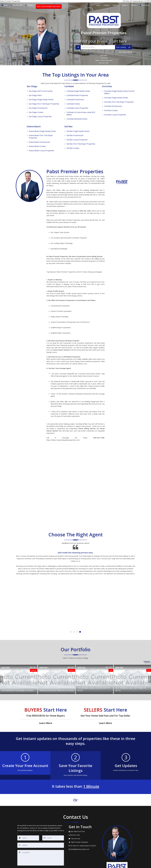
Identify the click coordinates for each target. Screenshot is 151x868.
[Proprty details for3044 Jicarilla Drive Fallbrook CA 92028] (57, 664)
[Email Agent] (5, 7)
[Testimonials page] (75, 547)
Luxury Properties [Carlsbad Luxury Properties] (77, 105)
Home (98, 7)
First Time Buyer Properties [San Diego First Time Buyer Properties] (44, 103)
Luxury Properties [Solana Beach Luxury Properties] (41, 137)
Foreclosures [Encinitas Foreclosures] (113, 105)
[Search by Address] (104, 54)
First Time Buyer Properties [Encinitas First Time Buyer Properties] (119, 102)
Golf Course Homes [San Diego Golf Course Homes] (41, 95)
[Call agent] (16, 7)
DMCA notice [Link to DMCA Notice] (75, 866)
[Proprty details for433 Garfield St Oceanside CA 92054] (19, 664)
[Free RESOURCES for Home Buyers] (46, 700)
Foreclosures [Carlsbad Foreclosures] (75, 100)
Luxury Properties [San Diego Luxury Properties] (40, 111)
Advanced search (126, 57)
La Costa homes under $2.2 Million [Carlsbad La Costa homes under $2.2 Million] (81, 109)
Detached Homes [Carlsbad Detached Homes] (77, 113)
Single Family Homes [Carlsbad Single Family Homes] (78, 95)
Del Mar (69, 120)
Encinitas (107, 91)
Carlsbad (69, 91)
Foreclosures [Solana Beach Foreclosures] (39, 132)
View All (146, 647)
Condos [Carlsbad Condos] (73, 103)
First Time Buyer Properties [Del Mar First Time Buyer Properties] (81, 132)
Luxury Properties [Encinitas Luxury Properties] (115, 111)
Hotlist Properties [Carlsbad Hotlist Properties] (77, 97)
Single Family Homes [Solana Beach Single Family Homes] (42, 124)
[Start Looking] (124, 54)
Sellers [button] (134, 7)
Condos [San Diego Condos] (36, 108)
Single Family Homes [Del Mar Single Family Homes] (78, 124)
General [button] (116, 7)
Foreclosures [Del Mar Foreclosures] (75, 127)
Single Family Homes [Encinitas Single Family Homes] (116, 100)
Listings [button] (107, 7)
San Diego (32, 91)
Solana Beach (34, 120)
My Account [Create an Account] (145, 7)
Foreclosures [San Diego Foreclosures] (38, 105)
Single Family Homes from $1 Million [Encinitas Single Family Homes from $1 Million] (119, 96)
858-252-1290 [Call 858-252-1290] (104, 68)
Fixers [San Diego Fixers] (35, 97)
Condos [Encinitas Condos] (111, 108)
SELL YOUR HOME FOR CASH (49, 8)
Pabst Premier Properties (104, 35)
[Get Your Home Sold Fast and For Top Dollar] (105, 700)
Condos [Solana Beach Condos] (37, 134)
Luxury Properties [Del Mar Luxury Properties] (77, 129)
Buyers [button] (125, 7)
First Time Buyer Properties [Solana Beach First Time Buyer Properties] (41, 128)
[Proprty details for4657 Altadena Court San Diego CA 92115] (132, 664)
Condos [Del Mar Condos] (73, 135)
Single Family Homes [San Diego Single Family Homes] (41, 100)
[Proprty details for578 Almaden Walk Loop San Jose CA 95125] (94, 664)
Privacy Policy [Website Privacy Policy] (118, 860)
